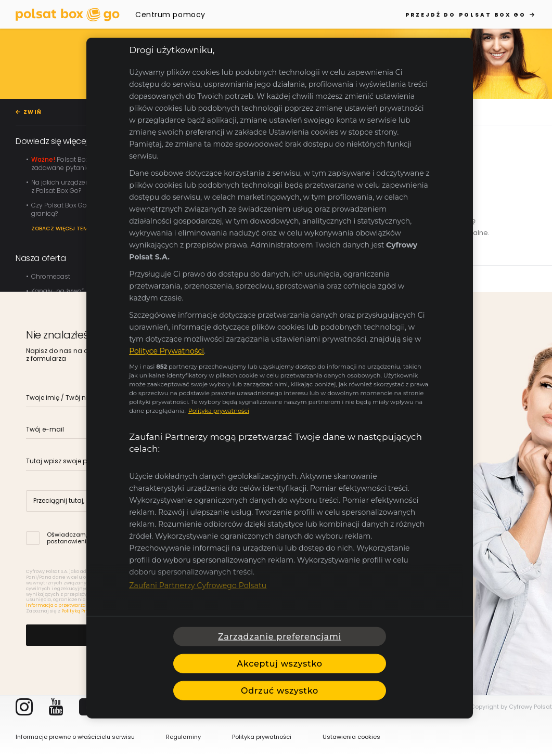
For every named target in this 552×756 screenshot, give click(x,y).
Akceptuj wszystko (279, 663)
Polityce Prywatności (166, 351)
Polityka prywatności (262, 737)
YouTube (56, 707)
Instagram (24, 707)
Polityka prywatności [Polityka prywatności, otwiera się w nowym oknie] (219, 411)
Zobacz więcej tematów (68, 229)
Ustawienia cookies (351, 737)
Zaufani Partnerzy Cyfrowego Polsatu (198, 585)
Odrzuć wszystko (280, 690)
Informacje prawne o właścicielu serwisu (75, 737)
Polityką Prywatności (86, 611)
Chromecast (51, 276)
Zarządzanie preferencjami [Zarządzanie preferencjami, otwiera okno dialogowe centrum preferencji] (280, 636)
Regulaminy (183, 737)
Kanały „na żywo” (57, 291)
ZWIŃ (33, 112)
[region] (280, 378)
